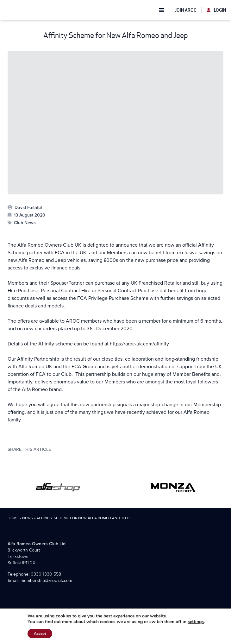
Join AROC (186, 10)
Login (216, 10)
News (28, 518)
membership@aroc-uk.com (46, 581)
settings (196, 622)
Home (13, 518)
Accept (40, 634)
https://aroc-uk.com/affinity (139, 344)
